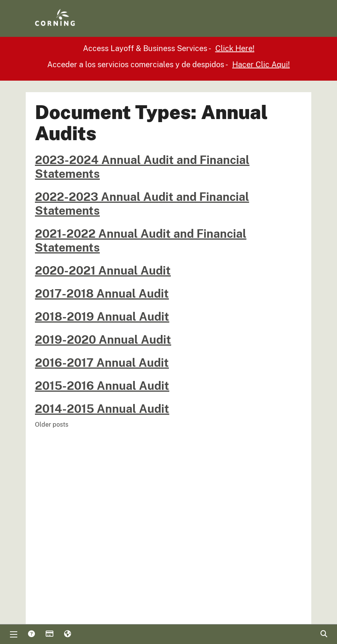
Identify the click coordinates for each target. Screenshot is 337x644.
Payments (49, 634)
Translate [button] (67, 634)
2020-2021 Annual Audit (103, 270)
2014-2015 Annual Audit (102, 409)
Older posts (52, 425)
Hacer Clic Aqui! (261, 65)
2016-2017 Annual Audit (102, 363)
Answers (31, 634)
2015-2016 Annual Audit (102, 386)
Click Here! (235, 48)
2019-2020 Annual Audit (103, 339)
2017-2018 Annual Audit (102, 293)
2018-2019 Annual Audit (102, 316)
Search (324, 634)
